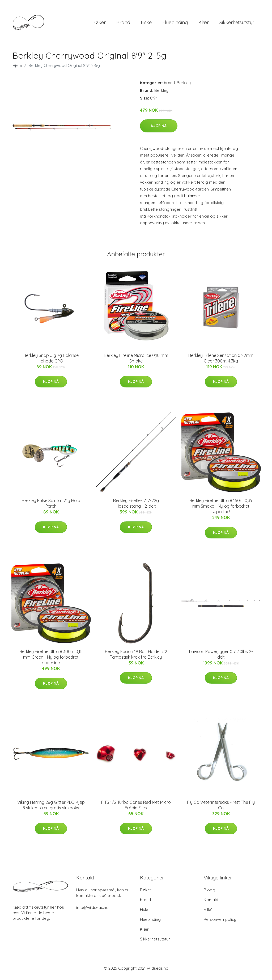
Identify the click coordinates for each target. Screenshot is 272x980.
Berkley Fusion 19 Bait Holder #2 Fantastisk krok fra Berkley (136, 657)
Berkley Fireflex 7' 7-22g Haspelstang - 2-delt (136, 506)
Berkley (184, 85)
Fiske (146, 24)
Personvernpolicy (220, 922)
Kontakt (211, 902)
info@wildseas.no (92, 910)
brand (123, 24)
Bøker (99, 24)
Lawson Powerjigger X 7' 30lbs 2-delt (221, 657)
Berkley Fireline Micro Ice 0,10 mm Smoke (136, 361)
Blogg (209, 893)
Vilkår (209, 912)
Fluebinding (175, 24)
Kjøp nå (159, 128)
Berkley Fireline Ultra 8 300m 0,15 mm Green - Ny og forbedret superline (51, 660)
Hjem (17, 68)
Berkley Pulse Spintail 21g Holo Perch (51, 506)
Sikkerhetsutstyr (237, 24)
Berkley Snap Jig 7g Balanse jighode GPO (51, 361)
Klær (204, 24)
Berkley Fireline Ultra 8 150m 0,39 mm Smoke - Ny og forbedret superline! (221, 509)
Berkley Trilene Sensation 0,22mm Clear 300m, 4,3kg (221, 361)
